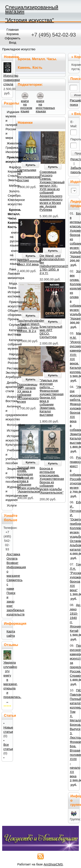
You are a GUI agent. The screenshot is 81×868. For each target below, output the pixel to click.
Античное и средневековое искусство (8, 413)
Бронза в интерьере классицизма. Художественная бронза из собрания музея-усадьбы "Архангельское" (52, 481)
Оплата (12, 559)
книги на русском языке (26, 106)
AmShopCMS (53, 864)
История (9, 430)
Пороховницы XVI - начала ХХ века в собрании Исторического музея (28, 393)
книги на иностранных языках (45, 106)
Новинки (25, 123)
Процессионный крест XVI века (29, 263)
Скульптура (10, 325)
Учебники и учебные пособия (8, 457)
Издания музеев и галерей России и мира (8, 125)
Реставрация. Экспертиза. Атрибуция (8, 373)
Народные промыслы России (9, 358)
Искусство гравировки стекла (12, 80)
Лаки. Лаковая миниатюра (9, 274)
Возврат (12, 563)
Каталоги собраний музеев (9, 344)
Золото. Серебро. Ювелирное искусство (9, 198)
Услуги (9, 505)
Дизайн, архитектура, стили (8, 387)
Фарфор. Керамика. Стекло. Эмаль (9, 174)
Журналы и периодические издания (8, 493)
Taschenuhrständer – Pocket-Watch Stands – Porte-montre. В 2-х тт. (31, 328)
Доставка (13, 554)
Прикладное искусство (19, 49)
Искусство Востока (8, 399)
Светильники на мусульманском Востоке (29, 175)
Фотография (9, 425)
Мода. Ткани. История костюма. (9, 290)
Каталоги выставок (9, 332)
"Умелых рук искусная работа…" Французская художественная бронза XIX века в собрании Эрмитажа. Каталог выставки (52, 398)
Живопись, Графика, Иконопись (8, 148)
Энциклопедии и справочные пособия (8, 475)
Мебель (10, 186)
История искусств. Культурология (8, 440)
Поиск (76, 79)
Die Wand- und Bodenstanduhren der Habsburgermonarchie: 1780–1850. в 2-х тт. (56, 264)
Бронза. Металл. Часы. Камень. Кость (9, 218)
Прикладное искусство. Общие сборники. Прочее (9, 311)
